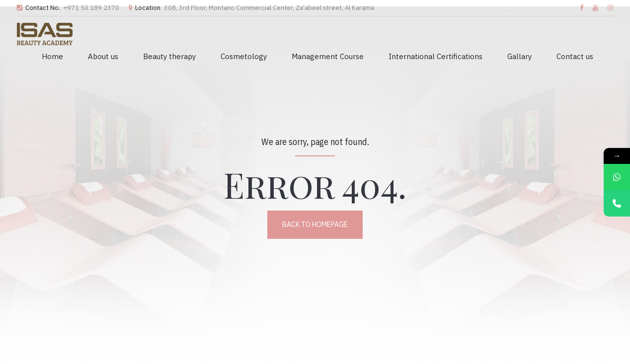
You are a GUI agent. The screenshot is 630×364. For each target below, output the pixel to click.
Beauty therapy (169, 56)
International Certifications (435, 56)
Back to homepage (315, 224)
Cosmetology (244, 56)
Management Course (328, 56)
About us (103, 56)
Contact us (575, 56)
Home (52, 56)
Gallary (519, 56)
